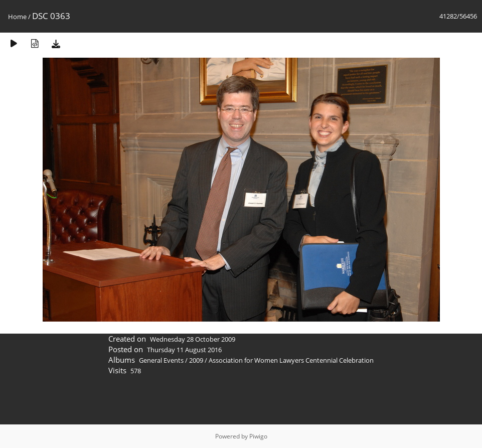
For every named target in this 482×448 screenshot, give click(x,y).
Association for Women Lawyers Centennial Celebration (291, 360)
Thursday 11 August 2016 (184, 350)
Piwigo (258, 436)
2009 (196, 360)
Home (17, 17)
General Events (161, 360)
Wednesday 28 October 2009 (193, 339)
